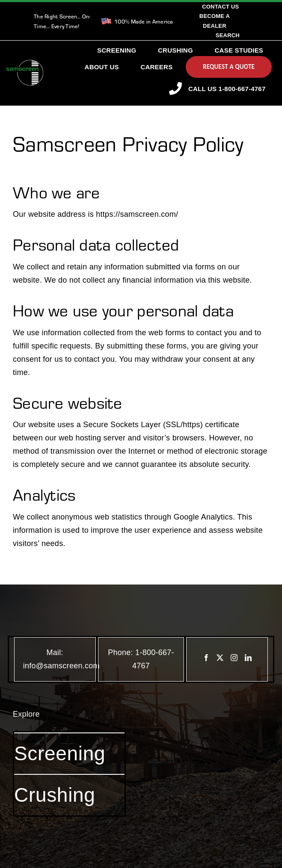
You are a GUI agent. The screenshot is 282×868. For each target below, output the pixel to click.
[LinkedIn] (248, 658)
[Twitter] (220, 658)
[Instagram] (234, 658)
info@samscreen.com (61, 666)
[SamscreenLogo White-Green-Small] (25, 64)
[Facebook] (206, 658)
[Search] (228, 35)
